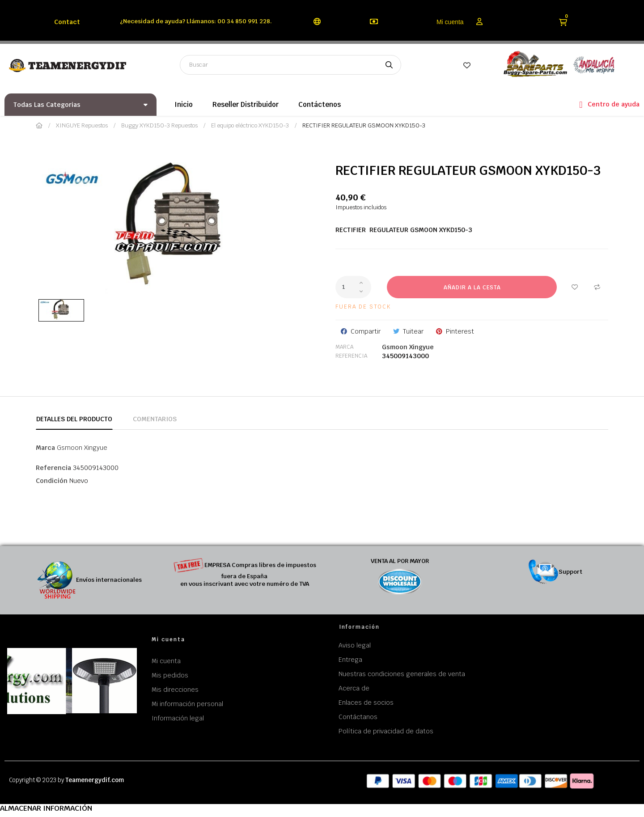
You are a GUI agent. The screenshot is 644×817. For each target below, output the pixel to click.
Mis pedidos (170, 675)
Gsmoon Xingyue (408, 347)
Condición (52, 481)
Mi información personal (187, 704)
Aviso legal (355, 645)
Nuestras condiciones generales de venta (402, 674)
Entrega (350, 660)
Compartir (366, 331)
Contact (67, 22)
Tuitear (413, 331)
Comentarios (155, 419)
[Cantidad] (353, 287)
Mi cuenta (450, 22)
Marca (344, 347)
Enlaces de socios (366, 703)
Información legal (178, 718)
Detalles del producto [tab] (74, 419)
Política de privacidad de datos (386, 731)
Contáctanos (358, 717)
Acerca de (354, 688)
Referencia (351, 356)
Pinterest (460, 331)
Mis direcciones (175, 690)
